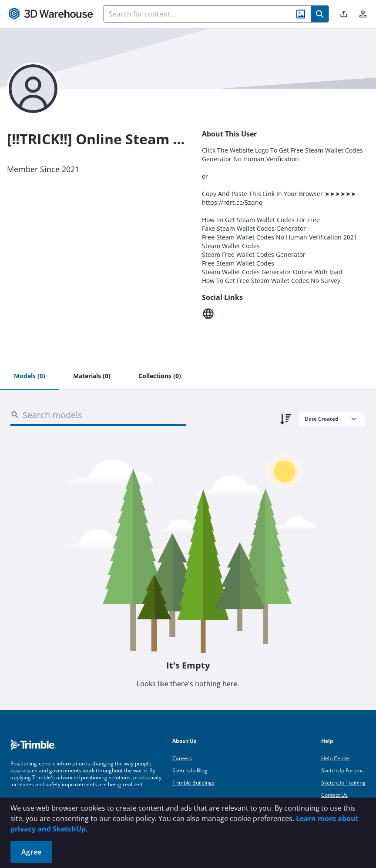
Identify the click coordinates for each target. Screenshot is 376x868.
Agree (31, 852)
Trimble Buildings (193, 783)
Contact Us (334, 795)
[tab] (30, 376)
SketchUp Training (343, 783)
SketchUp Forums (342, 770)
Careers (182, 758)
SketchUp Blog (190, 770)
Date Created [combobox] (321, 419)
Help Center (336, 758)
